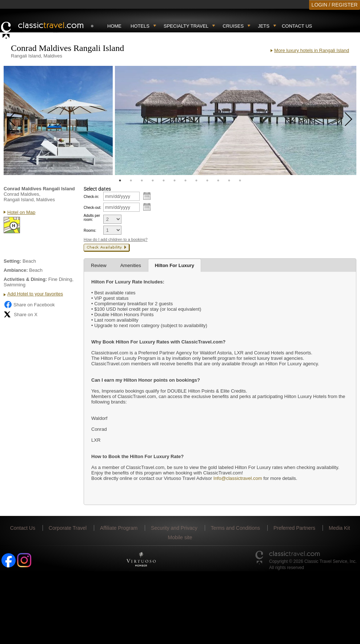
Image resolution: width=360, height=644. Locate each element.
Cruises (233, 26)
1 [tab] (120, 180)
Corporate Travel (68, 528)
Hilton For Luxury (175, 265)
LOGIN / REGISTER (335, 5)
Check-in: (91, 197)
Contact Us (297, 26)
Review (99, 265)
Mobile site (180, 537)
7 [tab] (185, 180)
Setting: (12, 261)
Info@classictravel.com (238, 478)
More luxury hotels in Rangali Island (312, 50)
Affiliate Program (119, 528)
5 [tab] (164, 180)
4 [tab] (153, 180)
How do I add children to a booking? (116, 239)
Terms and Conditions (235, 528)
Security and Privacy (174, 528)
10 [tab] (218, 180)
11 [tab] (229, 180)
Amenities (131, 265)
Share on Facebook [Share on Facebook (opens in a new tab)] (29, 305)
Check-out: (92, 208)
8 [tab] (196, 180)
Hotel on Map (21, 212)
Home (114, 26)
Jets (264, 26)
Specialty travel (186, 26)
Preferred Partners (294, 528)
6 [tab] (175, 180)
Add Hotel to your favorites (35, 294)
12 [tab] (240, 180)
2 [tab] (131, 180)
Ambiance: (16, 270)
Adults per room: (92, 218)
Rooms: (90, 230)
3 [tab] (142, 180)
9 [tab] (207, 180)
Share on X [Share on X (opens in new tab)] (21, 314)
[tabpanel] (58, 120)
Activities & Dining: (25, 279)
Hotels (140, 26)
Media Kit (339, 528)
